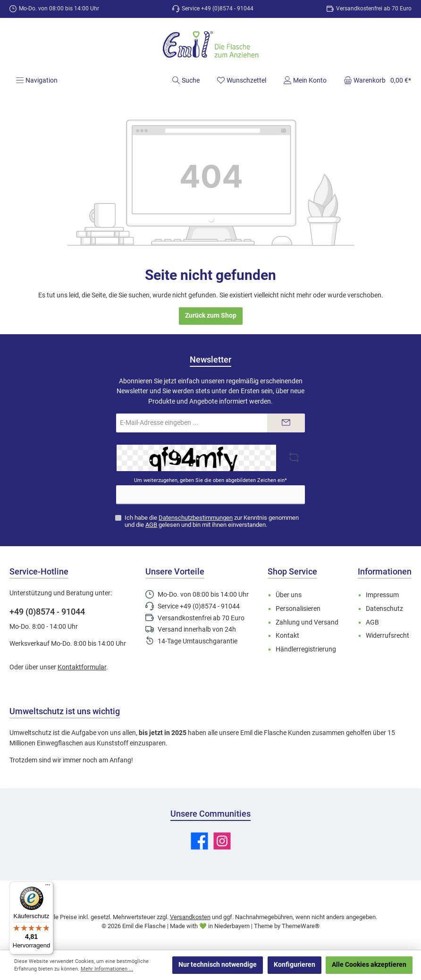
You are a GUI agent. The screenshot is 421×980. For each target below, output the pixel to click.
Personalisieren (298, 609)
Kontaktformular (82, 667)
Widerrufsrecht (387, 636)
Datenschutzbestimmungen (196, 518)
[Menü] (37, 80)
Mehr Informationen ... (107, 969)
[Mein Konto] (305, 80)
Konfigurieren (295, 965)
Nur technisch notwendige (218, 965)
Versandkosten (190, 917)
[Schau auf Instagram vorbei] (222, 841)
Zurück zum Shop (211, 316)
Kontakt (287, 636)
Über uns (289, 595)
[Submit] (286, 423)
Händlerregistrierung (306, 649)
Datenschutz (384, 609)
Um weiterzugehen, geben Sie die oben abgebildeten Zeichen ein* (210, 480)
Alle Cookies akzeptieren (369, 965)
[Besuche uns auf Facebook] (199, 841)
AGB (151, 525)
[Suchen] (186, 80)
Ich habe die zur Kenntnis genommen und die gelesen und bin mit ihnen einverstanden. (212, 521)
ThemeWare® (301, 926)
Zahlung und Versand (307, 622)
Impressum (382, 595)
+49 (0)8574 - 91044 (47, 612)
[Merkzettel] (241, 80)
